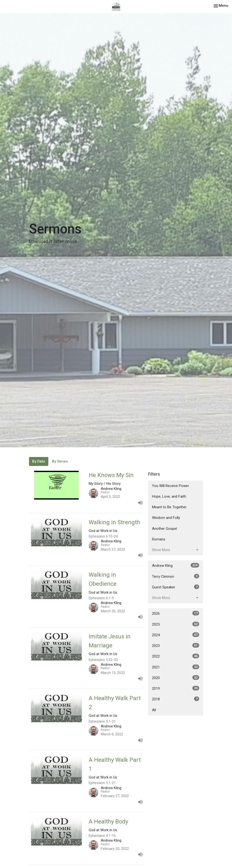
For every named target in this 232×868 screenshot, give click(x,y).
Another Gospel (164, 529)
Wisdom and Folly (166, 518)
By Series (60, 461)
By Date (39, 461)
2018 (176, 699)
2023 (176, 645)
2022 (176, 656)
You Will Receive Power (170, 486)
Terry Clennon (176, 576)
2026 (176, 613)
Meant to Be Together (169, 507)
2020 (176, 678)
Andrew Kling (176, 565)
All (154, 710)
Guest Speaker (176, 587)
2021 (176, 667)
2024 (176, 635)
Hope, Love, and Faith (169, 496)
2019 (176, 688)
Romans (159, 539)
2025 (176, 624)
